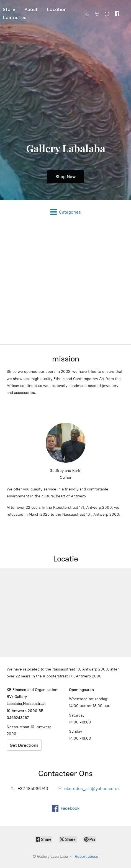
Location (57, 9)
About (31, 9)
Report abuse (87, 856)
